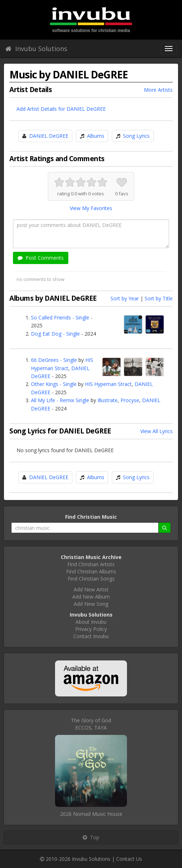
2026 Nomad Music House (91, 814)
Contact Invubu (91, 636)
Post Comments (41, 258)
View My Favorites (91, 208)
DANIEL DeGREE (49, 136)
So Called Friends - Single (60, 317)
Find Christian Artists (91, 564)
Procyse (130, 400)
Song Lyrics (136, 136)
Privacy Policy (91, 629)
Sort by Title (159, 298)
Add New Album (91, 597)
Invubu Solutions (36, 49)
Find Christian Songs (91, 579)
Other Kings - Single (54, 384)
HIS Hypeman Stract (108, 384)
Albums (96, 136)
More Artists (158, 90)
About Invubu (91, 622)
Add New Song (91, 604)
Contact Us (129, 859)
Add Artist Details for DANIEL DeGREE (61, 109)
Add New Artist (91, 589)
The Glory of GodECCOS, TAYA (91, 724)
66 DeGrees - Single (54, 360)
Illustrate (108, 400)
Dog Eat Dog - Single (55, 334)
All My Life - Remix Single (60, 400)
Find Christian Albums (91, 571)
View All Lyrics (156, 431)
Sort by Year (125, 298)
